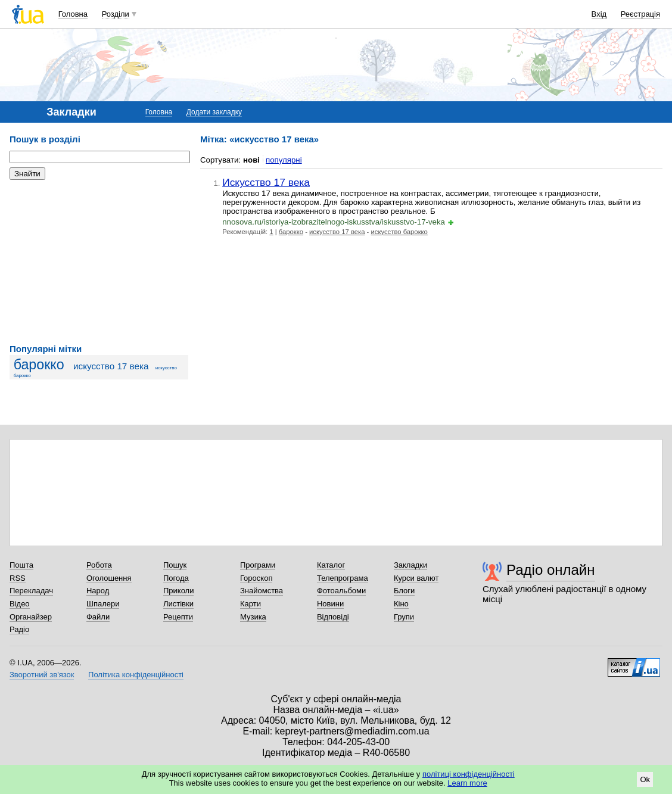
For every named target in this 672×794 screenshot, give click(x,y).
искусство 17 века (111, 366)
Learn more (467, 783)
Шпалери (103, 604)
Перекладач (31, 591)
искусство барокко (399, 232)
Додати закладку (214, 112)
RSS (18, 578)
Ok (645, 779)
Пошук (175, 565)
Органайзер (31, 617)
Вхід (599, 14)
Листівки (178, 604)
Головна (73, 14)
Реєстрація (640, 14)
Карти (251, 604)
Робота (99, 565)
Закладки (410, 565)
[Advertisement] (99, 262)
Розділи (116, 14)
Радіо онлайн (551, 570)
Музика (253, 617)
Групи (404, 617)
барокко (39, 365)
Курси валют (416, 578)
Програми (258, 565)
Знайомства (262, 591)
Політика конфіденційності (136, 675)
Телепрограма (343, 578)
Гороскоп (256, 578)
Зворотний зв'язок (42, 675)
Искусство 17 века (266, 182)
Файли (98, 617)
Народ (98, 591)
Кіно (401, 604)
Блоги (404, 591)
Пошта (21, 565)
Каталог (331, 565)
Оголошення (109, 578)
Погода (176, 578)
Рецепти (178, 617)
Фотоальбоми (341, 591)
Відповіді (333, 617)
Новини (330, 604)
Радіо (19, 629)
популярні (284, 160)
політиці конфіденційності (469, 774)
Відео (20, 604)
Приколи (178, 591)
